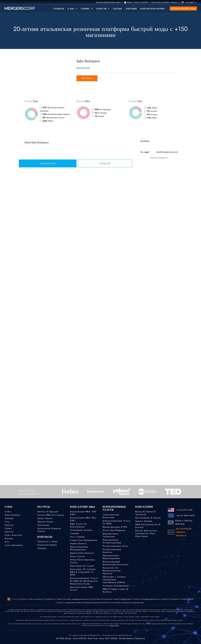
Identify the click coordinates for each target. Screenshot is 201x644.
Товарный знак (137, 603)
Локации (131, 9)
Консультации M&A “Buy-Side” (83, 519)
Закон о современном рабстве (70, 603)
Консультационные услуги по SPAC (116, 522)
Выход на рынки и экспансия (145, 513)
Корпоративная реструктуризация (112, 541)
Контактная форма (153, 9)
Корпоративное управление (110, 535)
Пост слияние (77, 537)
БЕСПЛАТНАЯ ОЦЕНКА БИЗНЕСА (165, 3)
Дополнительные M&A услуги (82, 588)
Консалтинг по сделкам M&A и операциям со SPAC (83, 572)
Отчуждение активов (81, 530)
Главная (59, 9)
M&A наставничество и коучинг (148, 526)
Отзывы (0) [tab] (105, 163)
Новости (9, 532)
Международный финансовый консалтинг (116, 563)
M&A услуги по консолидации (78, 525)
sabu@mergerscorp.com (167, 152)
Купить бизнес (45, 518)
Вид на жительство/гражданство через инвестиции (146, 533)
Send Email (87, 78)
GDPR (191, 599)
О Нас (72, 9)
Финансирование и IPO (115, 527)
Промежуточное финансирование (111, 557)
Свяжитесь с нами (47, 542)
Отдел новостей (13, 535)
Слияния (74, 533)
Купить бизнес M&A (183, 9)
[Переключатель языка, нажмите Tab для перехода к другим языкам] (189, 3)
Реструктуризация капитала (112, 551)
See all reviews (83, 68)
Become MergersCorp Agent (108, 3)
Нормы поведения (93, 603)
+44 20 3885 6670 (185, 516)
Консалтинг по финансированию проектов (112, 571)
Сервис (87, 9)
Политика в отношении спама (106, 599)
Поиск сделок (77, 556)
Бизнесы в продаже (48, 512)
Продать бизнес (46, 522)
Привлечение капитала (82, 553)
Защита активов (144, 521)
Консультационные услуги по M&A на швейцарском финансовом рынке (84, 581)
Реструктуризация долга (116, 546)
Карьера (9, 538)
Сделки (117, 9)
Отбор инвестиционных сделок (82, 561)
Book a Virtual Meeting (136, 3)
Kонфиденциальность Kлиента (155, 599)
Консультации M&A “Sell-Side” (83, 513)
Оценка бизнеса (78, 543)
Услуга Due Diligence (114, 530)
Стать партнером (14, 545)
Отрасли (103, 9)
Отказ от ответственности (32, 599)
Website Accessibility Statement (116, 603)
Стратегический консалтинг (111, 516)
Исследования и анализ (148, 518)
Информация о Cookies (131, 599)
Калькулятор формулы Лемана (49, 530)
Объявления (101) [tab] (48, 163)
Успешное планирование (116, 586)
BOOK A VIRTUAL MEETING (184, 522)
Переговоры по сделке (82, 566)
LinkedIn (13, 599)
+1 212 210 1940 (184, 510)
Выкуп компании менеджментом (79, 548)
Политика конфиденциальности (77, 599)
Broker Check (114, 625)
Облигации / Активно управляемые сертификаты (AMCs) (114, 580)
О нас (8, 512)
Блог (7, 542)
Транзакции (43, 525)
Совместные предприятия (84, 540)
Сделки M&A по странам (51, 515)
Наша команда (12, 515)
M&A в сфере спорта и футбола (115, 590)
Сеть (7, 522)
